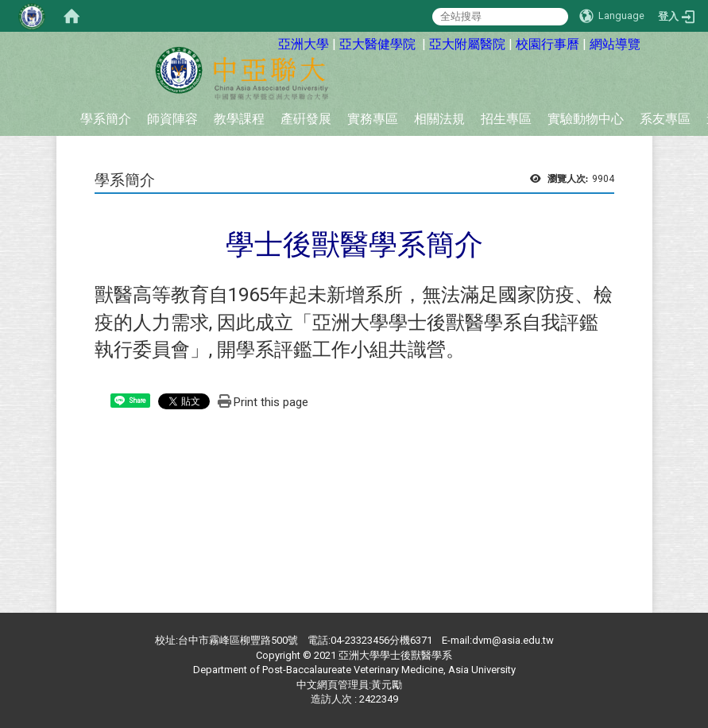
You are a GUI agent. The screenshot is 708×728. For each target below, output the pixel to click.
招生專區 (506, 119)
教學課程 (239, 119)
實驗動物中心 (586, 119)
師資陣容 (172, 119)
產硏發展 (306, 119)
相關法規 (439, 119)
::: (267, 43)
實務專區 (373, 119)
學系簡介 (106, 119)
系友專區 (665, 119)
